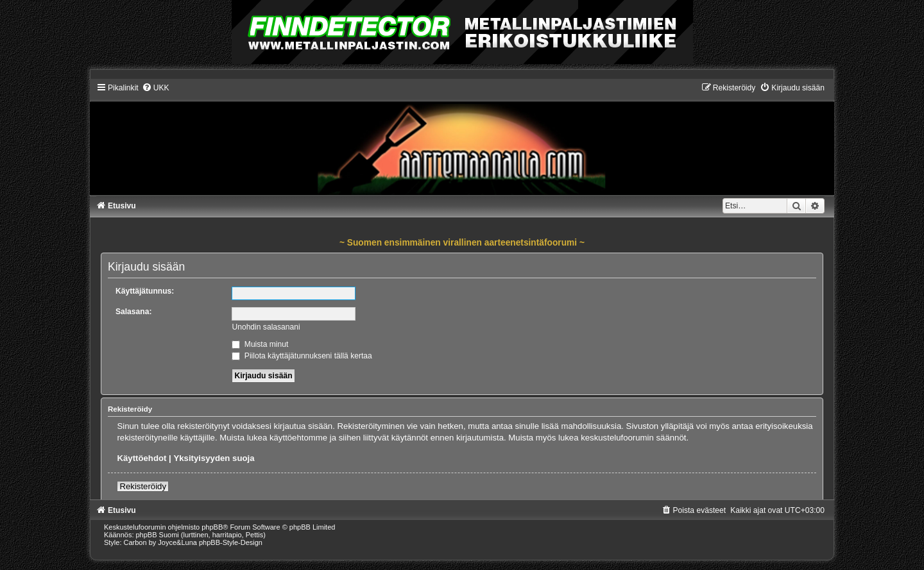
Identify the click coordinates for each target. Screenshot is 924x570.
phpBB (212, 527)
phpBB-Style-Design (231, 542)
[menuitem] (156, 88)
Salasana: (133, 312)
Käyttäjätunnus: (145, 291)
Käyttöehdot (141, 458)
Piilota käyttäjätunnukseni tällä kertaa (302, 356)
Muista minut (260, 344)
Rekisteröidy (143, 486)
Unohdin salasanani (266, 327)
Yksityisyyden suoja (214, 458)
